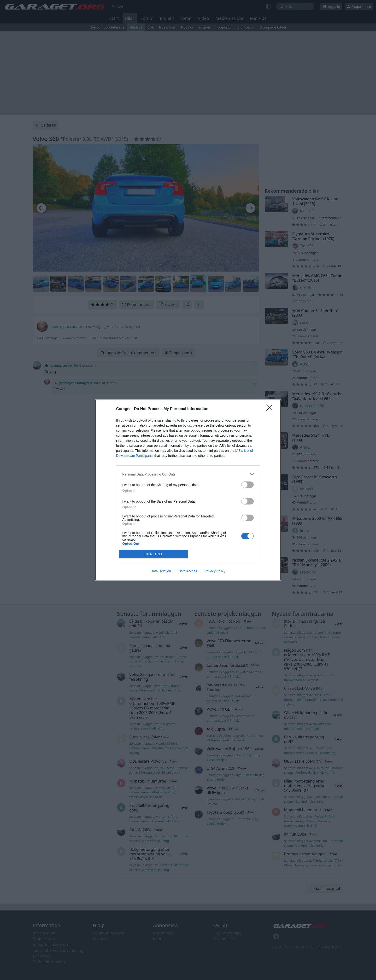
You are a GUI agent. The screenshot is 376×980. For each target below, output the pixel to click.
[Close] (271, 409)
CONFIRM (153, 554)
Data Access (188, 571)
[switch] (247, 485)
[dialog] (188, 490)
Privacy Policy (215, 571)
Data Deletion (161, 571)
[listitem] (188, 474)
